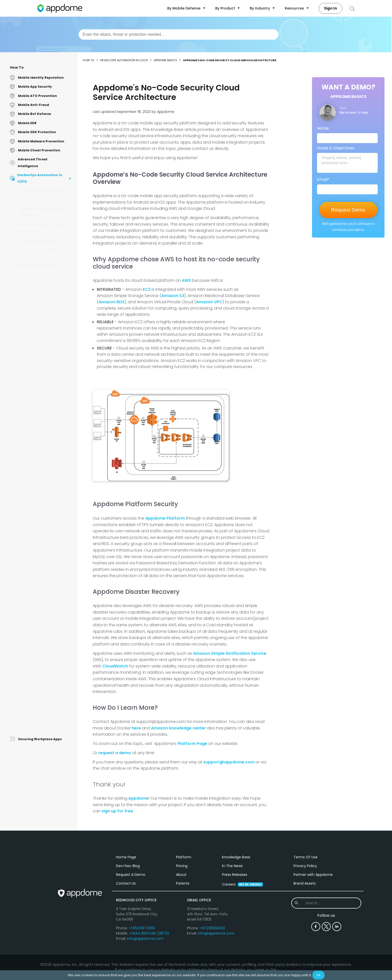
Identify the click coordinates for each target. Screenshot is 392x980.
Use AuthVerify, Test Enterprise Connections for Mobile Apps (44, 481)
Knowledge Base (236, 857)
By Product (227, 8)
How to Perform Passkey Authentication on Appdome (44, 627)
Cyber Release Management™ (41, 191)
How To (17, 67)
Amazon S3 (173, 296)
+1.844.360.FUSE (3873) (149, 934)
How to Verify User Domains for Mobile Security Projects (45, 505)
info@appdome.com (145, 939)
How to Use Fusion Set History (44, 580)
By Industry (262, 8)
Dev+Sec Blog (128, 866)
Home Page (126, 857)
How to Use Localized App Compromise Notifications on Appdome (45, 654)
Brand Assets (305, 884)
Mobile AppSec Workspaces (39, 200)
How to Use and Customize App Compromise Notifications (46, 602)
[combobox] (178, 34)
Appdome (138, 798)
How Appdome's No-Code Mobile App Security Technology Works (42, 325)
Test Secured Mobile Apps (38, 240)
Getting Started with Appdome (45, 367)
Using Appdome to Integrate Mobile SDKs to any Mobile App (45, 310)
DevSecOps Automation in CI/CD (124, 60)
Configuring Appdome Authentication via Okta (40, 570)
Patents (183, 884)
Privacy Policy (305, 866)
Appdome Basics (32, 274)
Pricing (182, 866)
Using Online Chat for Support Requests (45, 377)
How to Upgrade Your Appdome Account (46, 406)
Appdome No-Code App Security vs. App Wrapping (42, 419)
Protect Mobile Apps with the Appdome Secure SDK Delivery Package (45, 714)
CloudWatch (115, 666)
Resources (297, 8)
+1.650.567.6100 (142, 928)
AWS (186, 280)
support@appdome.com (229, 762)
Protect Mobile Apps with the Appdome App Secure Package (46, 525)
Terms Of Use (305, 857)
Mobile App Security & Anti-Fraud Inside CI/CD (39, 253)
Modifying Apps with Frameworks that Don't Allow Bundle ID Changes (43, 354)
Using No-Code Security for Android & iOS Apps (43, 285)
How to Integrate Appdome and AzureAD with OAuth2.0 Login (46, 590)
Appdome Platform (165, 518)
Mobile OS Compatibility (37, 265)
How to (88, 60)
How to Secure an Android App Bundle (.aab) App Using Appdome (45, 696)
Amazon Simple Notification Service (230, 653)
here (136, 728)
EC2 (147, 289)
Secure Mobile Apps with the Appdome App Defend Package (46, 550)
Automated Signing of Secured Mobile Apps (42, 228)
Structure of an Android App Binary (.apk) (43, 681)
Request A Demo (131, 875)
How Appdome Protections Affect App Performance (42, 614)
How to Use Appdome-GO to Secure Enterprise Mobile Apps (45, 468)
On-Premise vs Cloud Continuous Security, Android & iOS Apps (46, 392)
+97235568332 (212, 928)
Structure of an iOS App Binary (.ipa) (45, 669)
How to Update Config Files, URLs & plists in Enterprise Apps (45, 431)
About (181, 875)
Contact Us (126, 884)
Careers (242, 885)
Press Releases (235, 875)
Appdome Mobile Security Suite (46, 560)
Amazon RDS (111, 302)
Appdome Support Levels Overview (41, 729)
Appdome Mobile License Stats (45, 515)
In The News (232, 866)
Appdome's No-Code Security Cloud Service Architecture (45, 297)
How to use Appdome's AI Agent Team (46, 639)
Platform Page (192, 744)
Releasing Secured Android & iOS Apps (45, 456)
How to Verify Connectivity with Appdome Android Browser (45, 493)
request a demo (115, 753)
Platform (184, 857)
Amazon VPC (209, 302)
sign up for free (117, 811)
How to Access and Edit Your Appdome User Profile (44, 444)
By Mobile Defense (186, 8)
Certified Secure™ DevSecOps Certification (41, 212)
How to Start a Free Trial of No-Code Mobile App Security (45, 339)
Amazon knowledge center (178, 728)
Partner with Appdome (313, 875)
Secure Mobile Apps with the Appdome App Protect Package (46, 538)
